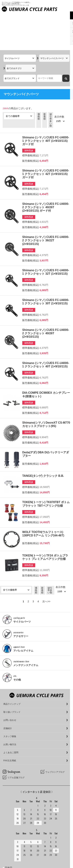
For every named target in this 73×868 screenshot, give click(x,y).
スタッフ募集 (10, 700)
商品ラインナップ (12, 668)
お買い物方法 (10, 708)
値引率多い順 (51, 84)
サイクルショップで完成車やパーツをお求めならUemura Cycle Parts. (40, 855)
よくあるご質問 (11, 716)
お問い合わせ (10, 684)
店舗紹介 (8, 692)
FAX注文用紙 (10, 724)
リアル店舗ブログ (16, 741)
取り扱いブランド (12, 676)
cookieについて (11, 864)
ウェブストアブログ (55, 736)
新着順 (45, 80)
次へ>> (46, 565)
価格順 (39, 80)
